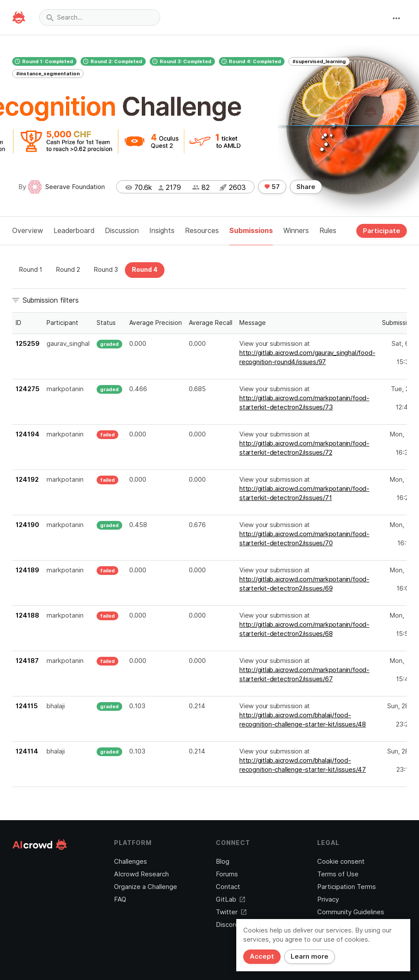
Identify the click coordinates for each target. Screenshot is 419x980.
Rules (328, 231)
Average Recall (211, 323)
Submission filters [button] (51, 300)
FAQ (120, 899)
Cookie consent (341, 862)
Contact (228, 887)
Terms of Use (338, 874)
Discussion (122, 231)
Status (106, 323)
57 (272, 187)
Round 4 (145, 270)
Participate (382, 231)
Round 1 (31, 270)
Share (306, 187)
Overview (28, 231)
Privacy (328, 899)
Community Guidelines (351, 912)
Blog (223, 862)
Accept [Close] (262, 956)
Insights (162, 231)
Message (253, 323)
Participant (62, 323)
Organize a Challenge (146, 887)
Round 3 (106, 270)
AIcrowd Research (141, 874)
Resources (202, 231)
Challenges (131, 862)
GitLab (230, 899)
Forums (227, 874)
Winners (296, 231)
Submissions (251, 231)
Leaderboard (74, 231)
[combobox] (100, 17)
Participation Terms (347, 887)
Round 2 (68, 270)
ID (18, 323)
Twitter (231, 912)
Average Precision (156, 323)
